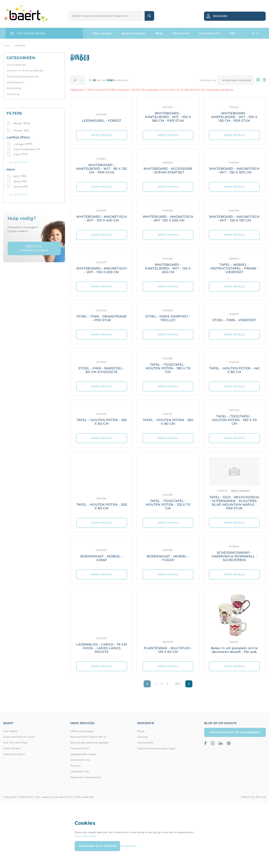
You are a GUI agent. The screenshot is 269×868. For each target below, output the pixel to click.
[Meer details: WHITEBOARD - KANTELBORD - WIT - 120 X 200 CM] (168, 265)
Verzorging (14, 88)
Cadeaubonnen (80, 771)
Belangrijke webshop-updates (90, 743)
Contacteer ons (209, 33)
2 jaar (17, 154)
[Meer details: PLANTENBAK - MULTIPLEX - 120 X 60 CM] (168, 625)
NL (255, 33)
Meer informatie (86, 836)
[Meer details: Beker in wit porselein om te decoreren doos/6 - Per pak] (234, 625)
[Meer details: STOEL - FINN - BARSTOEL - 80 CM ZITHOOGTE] (102, 365)
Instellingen (129, 846)
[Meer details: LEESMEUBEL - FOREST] (102, 113)
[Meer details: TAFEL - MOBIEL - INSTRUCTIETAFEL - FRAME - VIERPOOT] (234, 265)
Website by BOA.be (253, 797)
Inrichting (13, 94)
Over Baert (10, 731)
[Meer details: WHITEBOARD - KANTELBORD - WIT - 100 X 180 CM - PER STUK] (168, 113)
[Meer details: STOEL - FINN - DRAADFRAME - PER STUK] (102, 315)
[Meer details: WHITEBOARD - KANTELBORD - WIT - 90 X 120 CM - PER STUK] (102, 165)
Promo (21, 131)
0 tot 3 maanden (25, 149)
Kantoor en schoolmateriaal (25, 71)
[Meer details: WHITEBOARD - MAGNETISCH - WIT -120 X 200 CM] (168, 215)
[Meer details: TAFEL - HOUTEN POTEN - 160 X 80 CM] (102, 416)
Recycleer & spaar (133, 33)
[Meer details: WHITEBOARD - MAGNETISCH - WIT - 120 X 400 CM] (102, 215)
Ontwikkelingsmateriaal (23, 77)
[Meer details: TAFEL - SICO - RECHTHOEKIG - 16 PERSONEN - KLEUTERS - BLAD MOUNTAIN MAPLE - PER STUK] (234, 485)
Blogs (159, 33)
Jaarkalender (146, 743)
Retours (75, 766)
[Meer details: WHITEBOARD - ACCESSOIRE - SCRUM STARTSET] (168, 165)
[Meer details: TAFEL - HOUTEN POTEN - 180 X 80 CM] (168, 416)
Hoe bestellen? (80, 748)
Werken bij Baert (14, 754)
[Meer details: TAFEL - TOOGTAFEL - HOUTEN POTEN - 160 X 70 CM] (234, 416)
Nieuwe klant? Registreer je (88, 737)
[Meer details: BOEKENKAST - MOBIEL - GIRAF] (102, 553)
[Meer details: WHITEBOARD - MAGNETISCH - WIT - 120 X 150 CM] (234, 215)
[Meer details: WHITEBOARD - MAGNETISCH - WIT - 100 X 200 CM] (102, 265)
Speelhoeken (15, 82)
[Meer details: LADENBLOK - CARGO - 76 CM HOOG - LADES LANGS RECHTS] (102, 625)
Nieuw (22, 123)
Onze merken (12, 748)
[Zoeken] (107, 16)
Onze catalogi (102, 33)
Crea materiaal (16, 65)
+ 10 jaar (19, 144)
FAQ (232, 33)
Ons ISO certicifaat (16, 743)
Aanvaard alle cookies (97, 846)
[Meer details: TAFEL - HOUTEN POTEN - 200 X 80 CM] (102, 485)
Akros (17, 182)
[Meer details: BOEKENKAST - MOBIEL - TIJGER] (168, 553)
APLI (17, 176)
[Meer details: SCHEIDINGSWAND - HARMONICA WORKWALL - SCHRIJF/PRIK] (234, 553)
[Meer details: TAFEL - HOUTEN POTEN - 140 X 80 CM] (234, 365)
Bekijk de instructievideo (34, 248)
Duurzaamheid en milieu (19, 737)
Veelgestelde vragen (83, 754)
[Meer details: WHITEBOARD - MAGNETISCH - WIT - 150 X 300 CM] (234, 165)
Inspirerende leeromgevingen (156, 748)
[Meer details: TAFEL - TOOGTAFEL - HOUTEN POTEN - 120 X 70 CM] (168, 485)
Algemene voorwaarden (86, 777)
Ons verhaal (181, 33)
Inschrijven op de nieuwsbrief (235, 732)
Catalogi (143, 737)
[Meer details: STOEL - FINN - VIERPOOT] (234, 315)
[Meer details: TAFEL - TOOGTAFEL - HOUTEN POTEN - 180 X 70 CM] (168, 365)
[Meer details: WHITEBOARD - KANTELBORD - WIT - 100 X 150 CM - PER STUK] (234, 113)
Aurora (18, 187)
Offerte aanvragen (82, 731)
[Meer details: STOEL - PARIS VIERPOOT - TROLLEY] (168, 315)
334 (178, 684)
